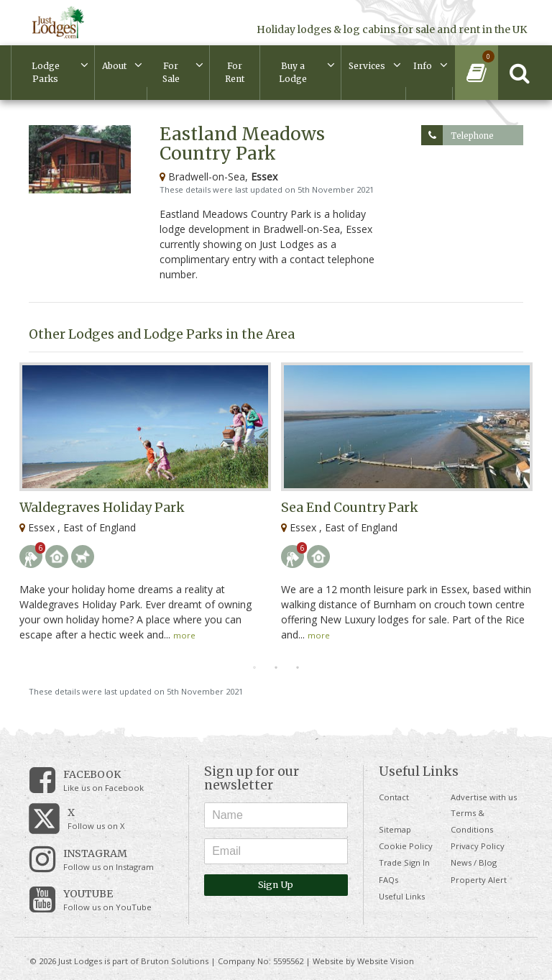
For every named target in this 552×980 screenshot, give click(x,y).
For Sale (171, 72)
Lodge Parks (46, 72)
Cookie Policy (406, 846)
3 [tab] (298, 668)
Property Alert (479, 880)
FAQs (388, 880)
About (114, 66)
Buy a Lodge (293, 72)
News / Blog (474, 862)
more (184, 635)
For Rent (235, 72)
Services (367, 66)
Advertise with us (484, 797)
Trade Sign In (404, 862)
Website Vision (386, 961)
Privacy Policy (478, 846)
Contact (394, 797)
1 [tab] (254, 668)
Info (423, 66)
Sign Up (276, 885)
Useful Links (402, 896)
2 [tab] (276, 668)
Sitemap (395, 829)
